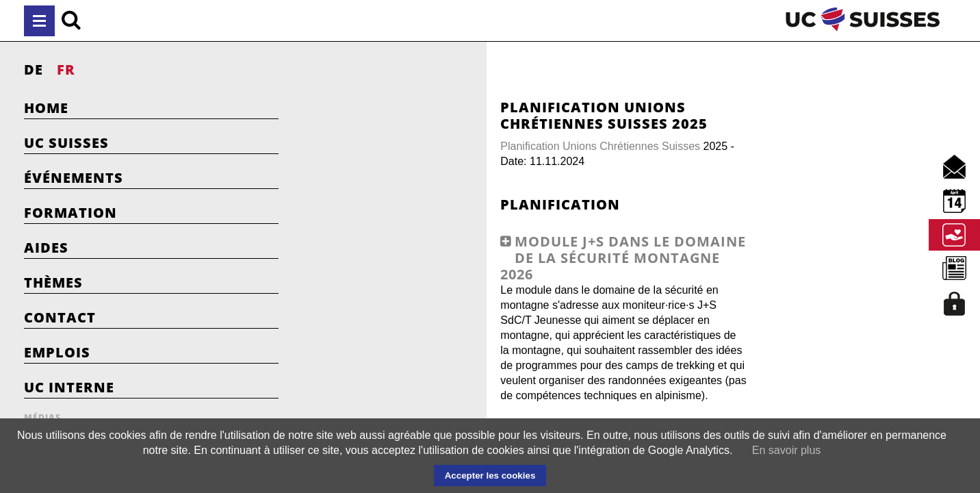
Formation (70, 213)
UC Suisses (66, 143)
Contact (60, 317)
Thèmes (53, 282)
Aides (46, 248)
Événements (74, 178)
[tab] (503, 303)
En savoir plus (787, 450)
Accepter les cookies (490, 476)
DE (34, 69)
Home (46, 108)
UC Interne (69, 387)
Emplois (57, 352)
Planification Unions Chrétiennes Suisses (440, 146)
